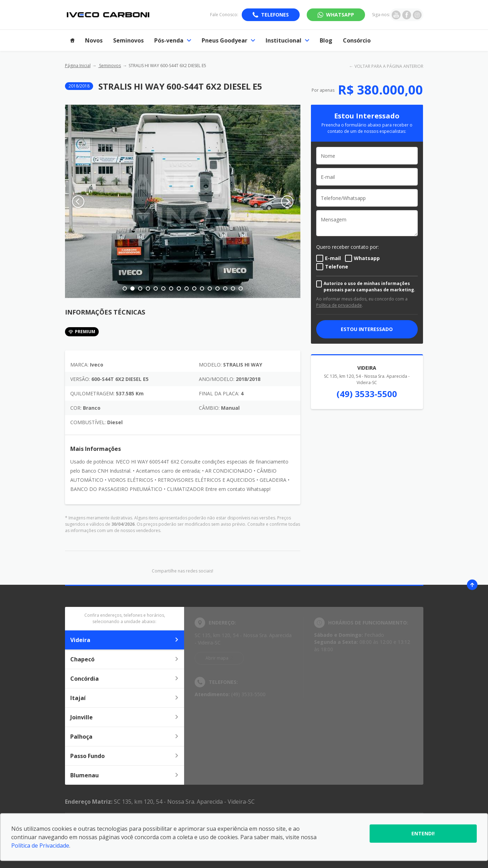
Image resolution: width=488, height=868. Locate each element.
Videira (125, 640)
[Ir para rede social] (396, 15)
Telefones (275, 15)
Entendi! (423, 833)
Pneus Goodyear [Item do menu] (228, 40)
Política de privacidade (339, 305)
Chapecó (125, 659)
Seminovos (109, 66)
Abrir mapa (217, 658)
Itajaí (125, 698)
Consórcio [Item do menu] (357, 40)
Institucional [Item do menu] (287, 40)
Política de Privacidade (40, 846)
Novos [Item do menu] (94, 40)
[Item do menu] (72, 40)
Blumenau (125, 775)
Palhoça (125, 737)
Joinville (125, 717)
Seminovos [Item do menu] (128, 40)
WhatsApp (340, 15)
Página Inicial (78, 66)
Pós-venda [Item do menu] (173, 40)
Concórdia (125, 679)
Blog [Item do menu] (326, 40)
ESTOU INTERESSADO (367, 329)
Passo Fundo (125, 756)
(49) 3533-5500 (367, 394)
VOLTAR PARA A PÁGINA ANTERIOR (389, 66)
